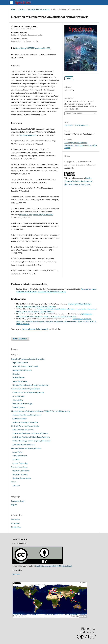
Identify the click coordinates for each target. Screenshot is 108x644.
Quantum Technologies (19, 467)
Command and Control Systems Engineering (28, 393)
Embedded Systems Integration (24, 445)
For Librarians (16, 527)
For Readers (15, 520)
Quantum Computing (20, 474)
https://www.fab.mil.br (28, 135)
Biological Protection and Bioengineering (27, 415)
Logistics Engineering (20, 381)
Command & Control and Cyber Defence (26, 389)
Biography (16, 485)
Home (13, 9)
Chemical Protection (20, 419)
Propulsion (16, 459)
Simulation (16, 374)
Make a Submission (20, 339)
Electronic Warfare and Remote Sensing (25, 426)
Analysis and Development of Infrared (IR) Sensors (30, 433)
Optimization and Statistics (22, 370)
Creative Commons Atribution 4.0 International (53, 566)
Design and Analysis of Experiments (25, 366)
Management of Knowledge (22, 404)
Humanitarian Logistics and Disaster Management (30, 385)
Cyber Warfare (18, 400)
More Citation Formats (74, 113)
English (14, 505)
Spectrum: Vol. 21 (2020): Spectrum (52, 291)
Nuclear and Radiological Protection (25, 422)
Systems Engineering (20, 463)
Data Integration (18, 396)
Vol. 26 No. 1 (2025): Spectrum (39, 9)
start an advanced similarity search (35, 329)
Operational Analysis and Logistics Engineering (28, 359)
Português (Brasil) (18, 501)
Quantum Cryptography (21, 471)
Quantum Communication (22, 478)
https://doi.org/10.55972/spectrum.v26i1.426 (33, 48)
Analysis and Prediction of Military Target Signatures (31, 437)
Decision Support (18, 378)
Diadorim (16, 574)
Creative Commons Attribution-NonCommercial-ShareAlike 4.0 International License (79, 181)
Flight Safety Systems (20, 363)
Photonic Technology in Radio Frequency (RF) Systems (32, 441)
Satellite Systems (19, 407)
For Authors (15, 523)
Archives (22, 9)
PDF (70, 78)
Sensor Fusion (17, 452)
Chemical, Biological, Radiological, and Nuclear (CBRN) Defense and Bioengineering (40, 411)
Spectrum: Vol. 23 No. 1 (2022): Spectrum (40, 306)
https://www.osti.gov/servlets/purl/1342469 (36, 215)
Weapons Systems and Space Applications (26, 448)
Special (14, 482)
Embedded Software (20, 456)
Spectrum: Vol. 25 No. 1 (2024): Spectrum (38, 311)
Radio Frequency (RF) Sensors (76, 143)
